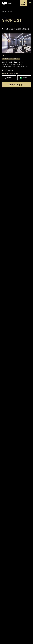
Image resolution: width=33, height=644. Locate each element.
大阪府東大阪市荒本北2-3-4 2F (11, 62)
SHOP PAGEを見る (16, 85)
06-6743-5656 (9, 70)
